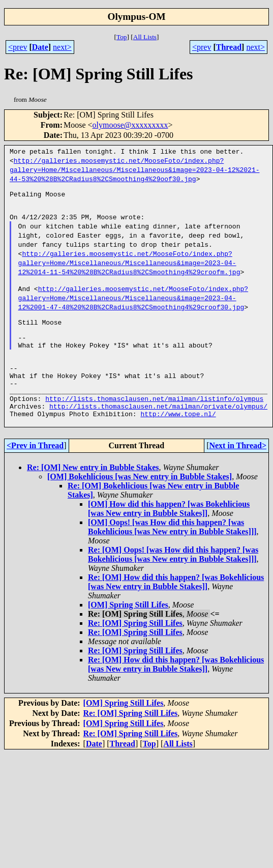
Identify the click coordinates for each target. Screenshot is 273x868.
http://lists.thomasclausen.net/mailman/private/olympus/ (158, 435)
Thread (229, 47)
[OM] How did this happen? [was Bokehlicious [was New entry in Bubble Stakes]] (169, 541)
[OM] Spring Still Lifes (128, 637)
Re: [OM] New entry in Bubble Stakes (93, 499)
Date (40, 47)
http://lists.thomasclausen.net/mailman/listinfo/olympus (154, 426)
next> (62, 47)
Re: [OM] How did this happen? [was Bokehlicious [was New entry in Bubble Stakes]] (176, 614)
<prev (18, 47)
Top (122, 37)
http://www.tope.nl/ (178, 444)
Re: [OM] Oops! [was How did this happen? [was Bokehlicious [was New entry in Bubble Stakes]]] (173, 586)
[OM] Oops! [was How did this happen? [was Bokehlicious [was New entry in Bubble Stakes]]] (172, 559)
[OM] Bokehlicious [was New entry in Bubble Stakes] (140, 509)
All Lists (145, 37)
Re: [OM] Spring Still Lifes (135, 655)
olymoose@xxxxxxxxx (130, 125)
